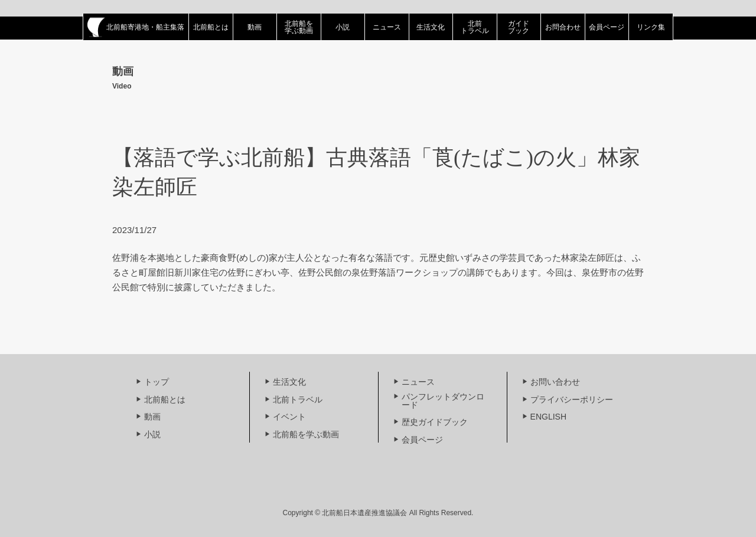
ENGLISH (548, 417)
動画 (255, 27)
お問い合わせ (555, 382)
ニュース (387, 27)
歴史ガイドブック (435, 422)
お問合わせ (563, 27)
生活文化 (431, 27)
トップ (157, 382)
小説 (343, 27)
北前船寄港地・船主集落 (136, 27)
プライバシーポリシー (572, 400)
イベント (289, 417)
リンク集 (651, 27)
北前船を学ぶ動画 (299, 27)
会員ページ (607, 27)
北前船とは (211, 27)
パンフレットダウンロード (443, 401)
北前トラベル (475, 27)
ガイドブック (519, 27)
